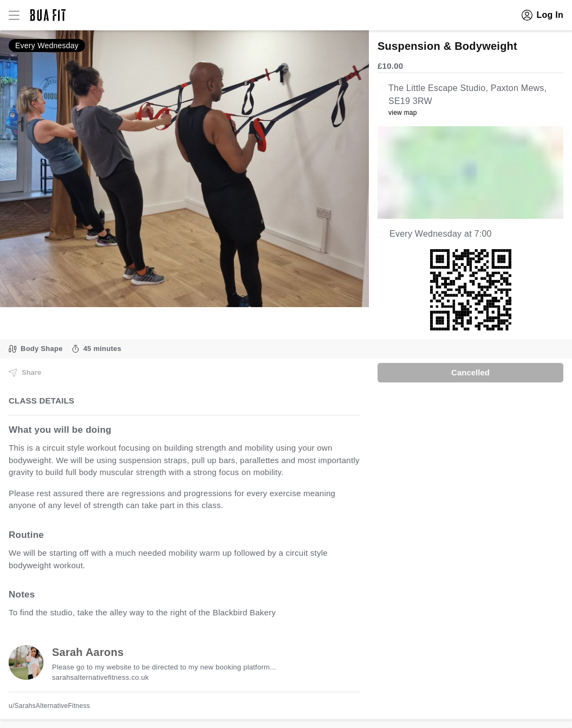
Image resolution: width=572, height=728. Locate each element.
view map (403, 113)
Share (25, 373)
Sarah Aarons (88, 652)
